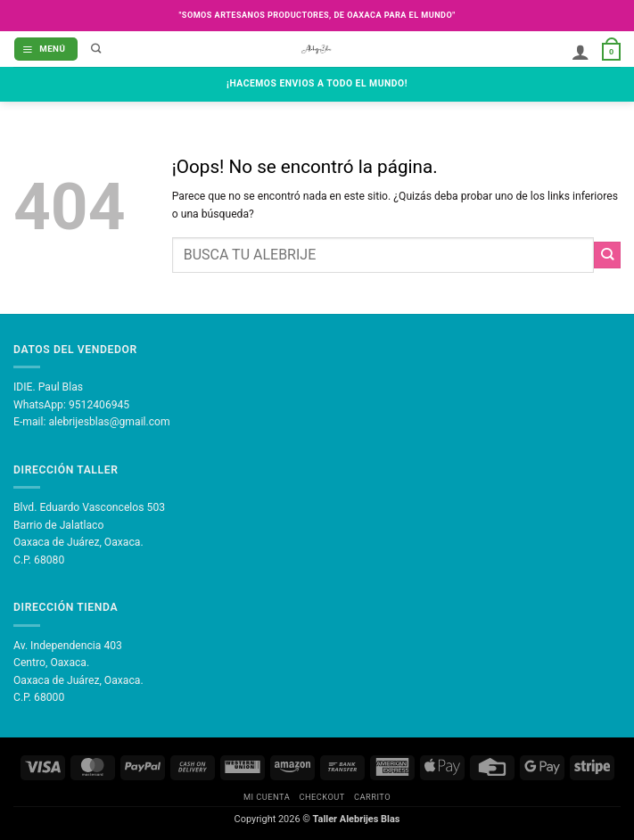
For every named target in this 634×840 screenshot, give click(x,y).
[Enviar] (607, 255)
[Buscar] (96, 49)
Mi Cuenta (267, 797)
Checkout (321, 797)
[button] (46, 49)
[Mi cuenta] (580, 53)
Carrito (372, 797)
